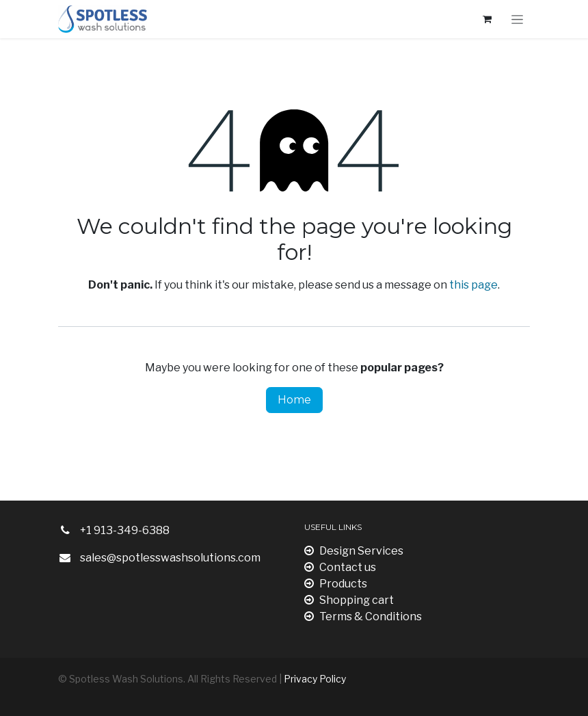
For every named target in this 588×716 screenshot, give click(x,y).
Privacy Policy (315, 679)
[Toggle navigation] (517, 19)
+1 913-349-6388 (125, 530)
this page (473, 285)
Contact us (340, 567)
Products (336, 584)
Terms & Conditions (363, 616)
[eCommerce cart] (487, 19)
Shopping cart (349, 600)
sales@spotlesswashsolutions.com (170, 558)
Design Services (354, 551)
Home (294, 400)
